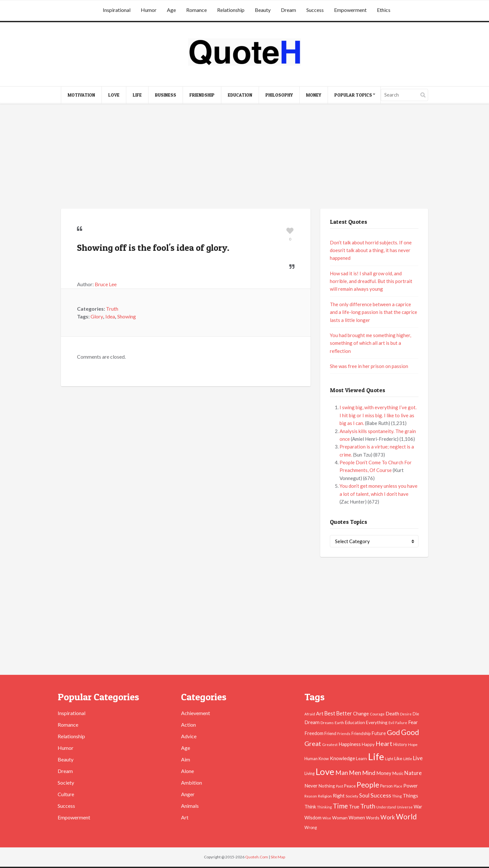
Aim (186, 759)
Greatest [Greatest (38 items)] (330, 745)
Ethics (384, 10)
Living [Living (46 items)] (310, 774)
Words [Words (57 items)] (373, 818)
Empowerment (350, 10)
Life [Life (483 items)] (376, 756)
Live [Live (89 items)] (418, 758)
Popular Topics (353, 95)
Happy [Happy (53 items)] (368, 744)
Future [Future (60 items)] (379, 733)
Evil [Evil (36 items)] (391, 723)
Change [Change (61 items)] (361, 714)
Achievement (196, 713)
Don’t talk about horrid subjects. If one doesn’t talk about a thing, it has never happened (371, 250)
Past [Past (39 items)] (340, 786)
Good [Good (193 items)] (410, 732)
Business (166, 95)
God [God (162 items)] (393, 732)
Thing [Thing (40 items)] (397, 796)
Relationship (231, 10)
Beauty (263, 10)
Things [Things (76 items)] (410, 795)
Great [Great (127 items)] (313, 743)
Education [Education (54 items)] (355, 722)
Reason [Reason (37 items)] (311, 796)
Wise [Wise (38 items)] (327, 818)
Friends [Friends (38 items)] (344, 734)
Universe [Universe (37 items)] (405, 807)
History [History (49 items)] (400, 744)
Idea (110, 316)
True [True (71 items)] (354, 807)
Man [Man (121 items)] (342, 773)
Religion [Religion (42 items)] (325, 796)
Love (114, 95)
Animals (190, 806)
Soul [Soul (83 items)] (364, 796)
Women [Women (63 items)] (357, 817)
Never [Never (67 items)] (311, 786)
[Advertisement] (245, 157)
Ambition (192, 783)
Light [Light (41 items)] (389, 759)
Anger (188, 794)
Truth (112, 309)
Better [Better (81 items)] (344, 713)
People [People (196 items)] (368, 785)
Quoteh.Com (257, 857)
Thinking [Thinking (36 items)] (324, 807)
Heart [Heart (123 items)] (384, 744)
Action (188, 725)
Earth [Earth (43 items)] (339, 723)
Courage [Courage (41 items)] (377, 714)
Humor (149, 10)
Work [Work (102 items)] (388, 817)
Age (171, 10)
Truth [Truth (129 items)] (368, 806)
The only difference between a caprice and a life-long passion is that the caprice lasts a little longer (374, 312)
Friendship (202, 95)
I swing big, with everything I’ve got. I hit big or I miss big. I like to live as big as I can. (378, 415)
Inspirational (117, 10)
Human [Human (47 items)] (311, 759)
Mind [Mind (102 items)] (369, 773)
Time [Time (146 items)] (340, 806)
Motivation (81, 95)
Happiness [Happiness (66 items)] (350, 744)
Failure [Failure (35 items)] (401, 723)
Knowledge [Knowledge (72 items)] (342, 758)
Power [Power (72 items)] (411, 786)
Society (66, 783)
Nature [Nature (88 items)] (413, 773)
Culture (66, 794)
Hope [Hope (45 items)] (413, 745)
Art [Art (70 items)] (320, 713)
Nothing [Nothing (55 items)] (327, 786)
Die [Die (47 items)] (416, 714)
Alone (187, 771)
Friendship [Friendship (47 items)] (361, 734)
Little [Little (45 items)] (408, 759)
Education (240, 95)
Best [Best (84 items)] (330, 713)
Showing (127, 316)
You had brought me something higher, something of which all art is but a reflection (370, 343)
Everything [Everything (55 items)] (377, 722)
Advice (189, 736)
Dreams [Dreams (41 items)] (327, 722)
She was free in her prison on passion (369, 366)
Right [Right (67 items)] (339, 796)
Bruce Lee (106, 284)
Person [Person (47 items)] (386, 786)
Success (315, 10)
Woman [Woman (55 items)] (340, 818)
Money (314, 95)
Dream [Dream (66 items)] (312, 722)
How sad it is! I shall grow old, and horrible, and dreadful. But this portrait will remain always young (371, 281)
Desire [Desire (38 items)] (406, 714)
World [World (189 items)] (406, 817)
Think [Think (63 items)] (310, 807)
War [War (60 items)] (418, 807)
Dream (288, 10)
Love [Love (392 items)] (325, 772)
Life (137, 95)
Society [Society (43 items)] (352, 796)
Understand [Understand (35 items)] (386, 807)
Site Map (278, 857)
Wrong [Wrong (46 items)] (311, 828)
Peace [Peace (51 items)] (350, 786)
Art (185, 817)
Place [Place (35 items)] (398, 786)
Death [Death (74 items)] (392, 713)
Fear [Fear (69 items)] (413, 722)
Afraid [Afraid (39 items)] (310, 714)
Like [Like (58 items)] (398, 758)
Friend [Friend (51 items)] (330, 733)
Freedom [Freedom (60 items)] (314, 733)
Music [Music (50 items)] (398, 773)
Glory (97, 316)
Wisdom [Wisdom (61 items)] (313, 818)
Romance (197, 10)
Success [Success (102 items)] (381, 795)
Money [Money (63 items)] (384, 773)
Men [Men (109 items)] (355, 773)
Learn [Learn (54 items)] (361, 759)
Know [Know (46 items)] (324, 759)
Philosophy (279, 95)
